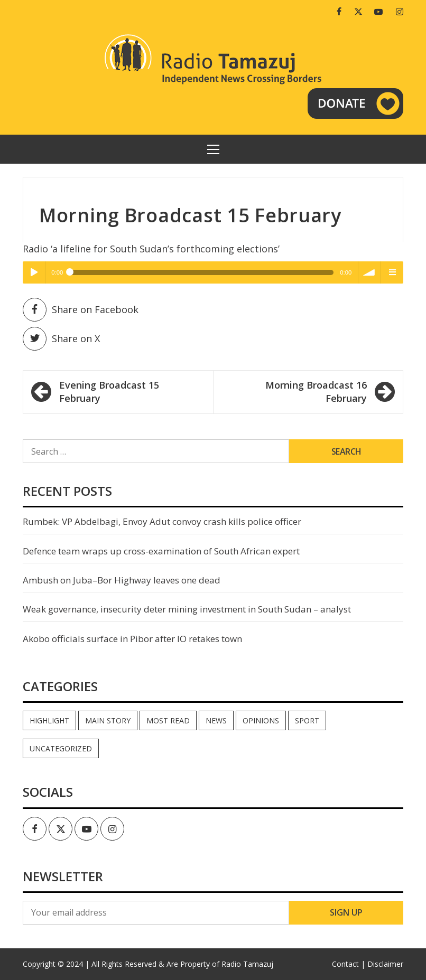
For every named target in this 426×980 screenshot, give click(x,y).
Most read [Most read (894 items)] (168, 720)
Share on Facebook (81, 310)
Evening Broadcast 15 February (109, 392)
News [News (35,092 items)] (216, 720)
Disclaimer (385, 964)
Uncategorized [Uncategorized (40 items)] (61, 748)
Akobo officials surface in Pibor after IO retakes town (132, 639)
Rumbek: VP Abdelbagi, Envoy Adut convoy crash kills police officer (162, 521)
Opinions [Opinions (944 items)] (261, 720)
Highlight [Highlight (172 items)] (49, 720)
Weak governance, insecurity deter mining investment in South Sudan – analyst (187, 609)
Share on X (61, 339)
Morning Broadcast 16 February (316, 392)
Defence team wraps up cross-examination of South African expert (161, 551)
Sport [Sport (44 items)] (307, 720)
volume (369, 272)
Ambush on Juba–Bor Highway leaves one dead (122, 580)
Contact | (349, 964)
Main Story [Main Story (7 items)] (108, 720)
